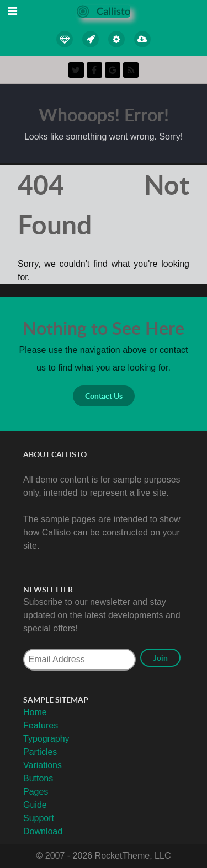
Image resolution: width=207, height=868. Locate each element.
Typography (46, 739)
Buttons (38, 778)
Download (43, 831)
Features (41, 725)
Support (39, 818)
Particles (40, 752)
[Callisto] (104, 11)
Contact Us (104, 396)
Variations (43, 765)
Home (35, 712)
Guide (35, 805)
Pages (36, 792)
